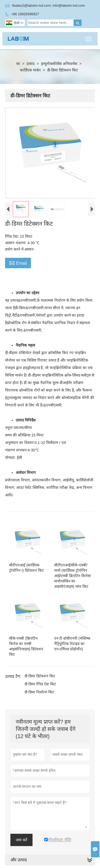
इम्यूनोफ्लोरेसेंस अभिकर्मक (59, 64)
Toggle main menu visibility (89, 37)
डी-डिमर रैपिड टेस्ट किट (40, 684)
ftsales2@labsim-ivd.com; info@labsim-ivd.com (48, 5)
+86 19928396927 (25, 14)
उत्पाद (30, 64)
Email (18, 263)
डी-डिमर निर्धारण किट (39, 692)
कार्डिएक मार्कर (30, 70)
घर (18, 64)
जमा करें (21, 840)
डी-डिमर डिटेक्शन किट (40, 676)
